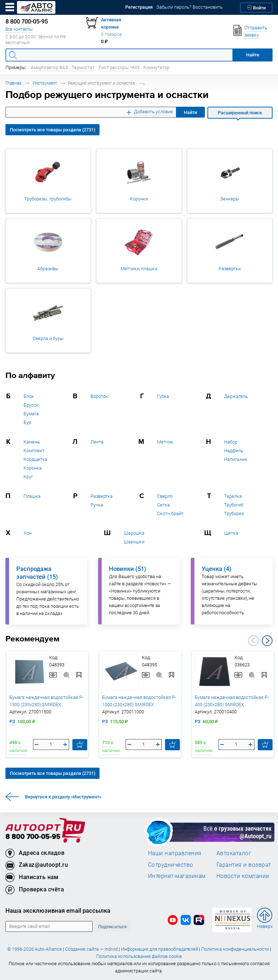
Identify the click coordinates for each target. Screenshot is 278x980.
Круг (28, 477)
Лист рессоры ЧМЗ (119, 67)
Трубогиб (234, 505)
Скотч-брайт (170, 514)
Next (267, 641)
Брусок (31, 405)
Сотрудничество (171, 865)
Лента (97, 442)
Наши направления (175, 853)
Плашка (32, 496)
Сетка (163, 505)
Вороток (99, 396)
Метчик (165, 442)
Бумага (31, 414)
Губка (163, 396)
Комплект (34, 451)
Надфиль (234, 451)
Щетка (231, 533)
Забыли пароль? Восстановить (189, 7)
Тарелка (233, 496)
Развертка (102, 496)
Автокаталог (234, 853)
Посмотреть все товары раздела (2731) (52, 130)
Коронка (33, 468)
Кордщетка (35, 459)
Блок (29, 396)
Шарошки (134, 542)
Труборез (234, 514)
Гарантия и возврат (244, 865)
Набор (231, 442)
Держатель (236, 396)
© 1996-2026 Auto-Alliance (35, 949)
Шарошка (134, 533)
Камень (32, 442)
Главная (13, 83)
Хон (28, 533)
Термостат (83, 67)
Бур (27, 422)
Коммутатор (156, 67)
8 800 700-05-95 (33, 837)
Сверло (165, 496)
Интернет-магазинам (177, 876)
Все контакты (19, 29)
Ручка (97, 505)
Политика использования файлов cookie (139, 956)
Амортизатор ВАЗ (49, 67)
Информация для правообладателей (159, 949)
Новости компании (243, 876)
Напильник (236, 459)
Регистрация (139, 7)
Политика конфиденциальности (235, 949)
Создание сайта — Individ (91, 949)
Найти (190, 112)
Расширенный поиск (240, 113)
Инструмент (45, 83)
